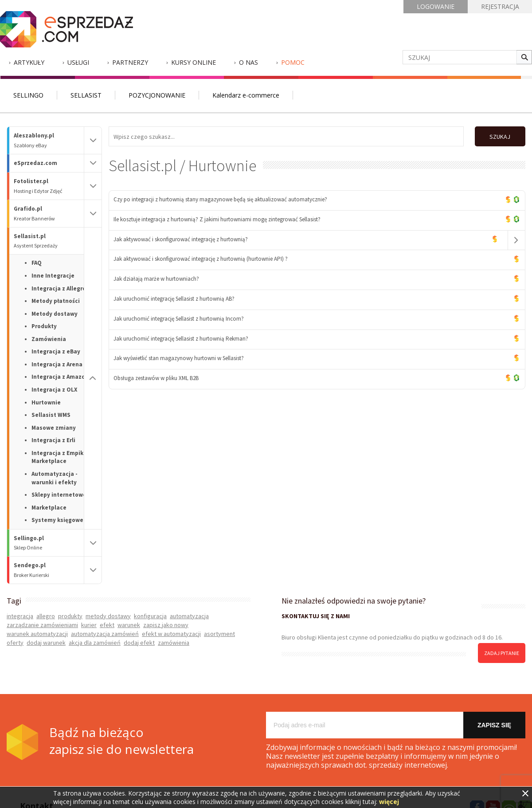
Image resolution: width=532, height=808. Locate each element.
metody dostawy (108, 616)
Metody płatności (56, 301)
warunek (129, 625)
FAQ (37, 263)
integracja (20, 616)
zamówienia (174, 643)
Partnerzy (130, 62)
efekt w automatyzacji (171, 634)
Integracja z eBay (56, 351)
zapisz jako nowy (166, 625)
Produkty (44, 326)
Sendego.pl (49, 570)
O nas (248, 62)
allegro (46, 616)
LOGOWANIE (436, 6)
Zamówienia (49, 339)
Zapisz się (494, 725)
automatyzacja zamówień (105, 634)
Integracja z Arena (57, 364)
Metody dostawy (55, 314)
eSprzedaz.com (35, 163)
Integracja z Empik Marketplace (57, 457)
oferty (15, 643)
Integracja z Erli (53, 440)
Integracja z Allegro (59, 288)
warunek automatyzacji (37, 634)
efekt (107, 625)
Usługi (78, 62)
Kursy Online (194, 62)
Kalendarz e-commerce (246, 95)
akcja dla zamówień (95, 643)
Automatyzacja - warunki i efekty (55, 478)
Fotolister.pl (49, 186)
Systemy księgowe (57, 520)
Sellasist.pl (49, 241)
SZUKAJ (500, 137)
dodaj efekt (139, 643)
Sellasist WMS (51, 415)
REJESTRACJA (500, 6)
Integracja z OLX (54, 390)
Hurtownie (46, 402)
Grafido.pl (49, 214)
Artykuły (29, 62)
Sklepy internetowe (59, 495)
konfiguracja (150, 616)
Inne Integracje (53, 276)
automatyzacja (189, 616)
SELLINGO (28, 95)
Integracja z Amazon (60, 377)
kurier (89, 625)
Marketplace (49, 508)
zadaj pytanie (502, 653)
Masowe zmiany (54, 428)
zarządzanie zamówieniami (42, 625)
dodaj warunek (46, 643)
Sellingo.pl (49, 543)
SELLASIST (86, 95)
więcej (389, 802)
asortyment (219, 634)
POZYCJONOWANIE (157, 95)
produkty (70, 616)
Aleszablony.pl (49, 140)
